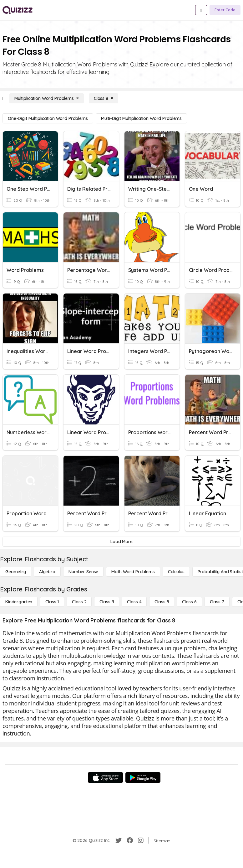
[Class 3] (107, 602)
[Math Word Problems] (133, 572)
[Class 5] (162, 602)
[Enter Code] (225, 10)
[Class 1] (52, 602)
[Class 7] (217, 602)
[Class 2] (79, 602)
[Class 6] (189, 602)
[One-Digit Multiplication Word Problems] (48, 118)
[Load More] (121, 542)
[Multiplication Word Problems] (47, 98)
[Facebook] (130, 840)
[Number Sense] (83, 572)
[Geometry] (16, 572)
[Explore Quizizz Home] (18, 10)
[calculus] (176, 572)
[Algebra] (47, 572)
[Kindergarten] (19, 602)
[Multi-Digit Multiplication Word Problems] (141, 118)
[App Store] (105, 777)
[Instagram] (141, 840)
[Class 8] (104, 98)
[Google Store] (143, 777)
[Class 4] (134, 602)
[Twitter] (119, 840)
